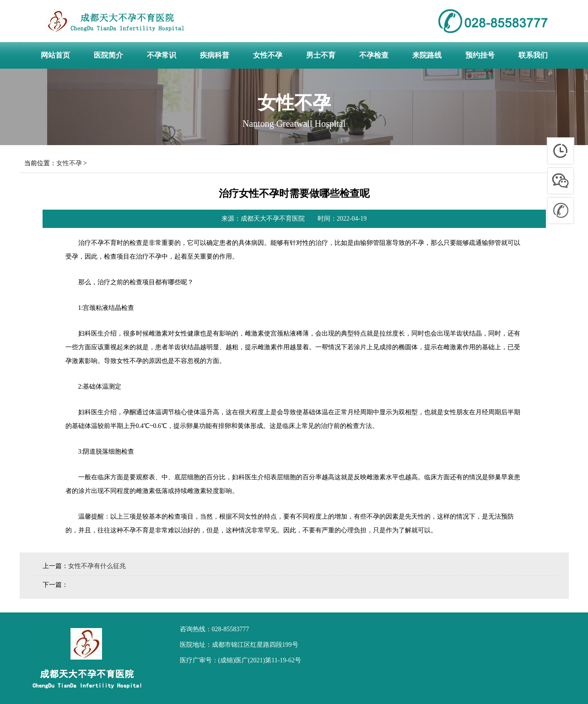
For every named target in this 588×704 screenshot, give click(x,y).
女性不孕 (69, 163)
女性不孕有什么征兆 (97, 566)
